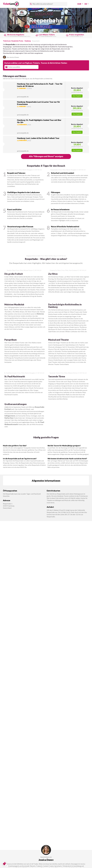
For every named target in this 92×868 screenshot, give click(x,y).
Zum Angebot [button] (77, 96)
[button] (46, 90)
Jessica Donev (46, 860)
